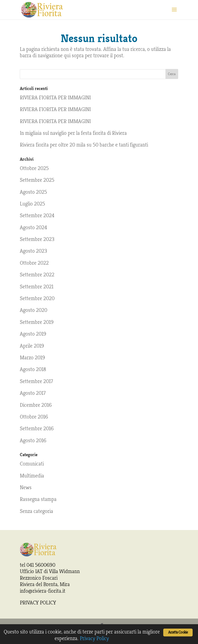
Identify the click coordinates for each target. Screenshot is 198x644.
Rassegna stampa (38, 499)
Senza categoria (36, 511)
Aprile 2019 (32, 346)
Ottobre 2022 (34, 263)
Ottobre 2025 (34, 168)
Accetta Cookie (178, 632)
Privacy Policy (94, 638)
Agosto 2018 (33, 369)
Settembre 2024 (37, 215)
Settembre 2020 (37, 298)
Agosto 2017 (33, 393)
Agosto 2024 (33, 227)
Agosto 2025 (33, 192)
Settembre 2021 (37, 287)
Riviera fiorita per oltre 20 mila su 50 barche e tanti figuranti (84, 145)
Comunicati (32, 464)
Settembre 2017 (36, 381)
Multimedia (32, 476)
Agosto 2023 (33, 251)
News (26, 487)
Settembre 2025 (37, 180)
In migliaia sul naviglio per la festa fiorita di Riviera (73, 133)
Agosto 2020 (34, 310)
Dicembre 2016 (36, 405)
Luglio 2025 (32, 204)
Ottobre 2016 (34, 417)
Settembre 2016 (37, 429)
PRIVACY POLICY (38, 603)
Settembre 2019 (37, 322)
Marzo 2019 (32, 358)
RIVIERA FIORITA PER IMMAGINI (55, 98)
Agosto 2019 (33, 334)
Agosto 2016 (33, 441)
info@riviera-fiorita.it (43, 591)
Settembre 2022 (37, 275)
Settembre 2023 (37, 239)
